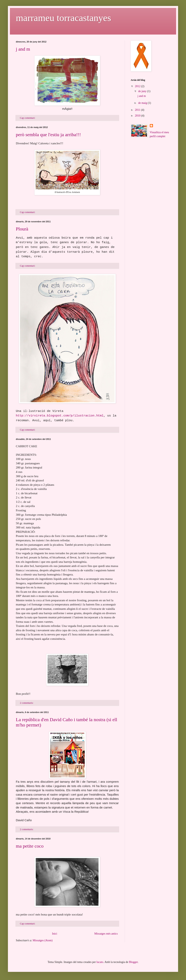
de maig (143, 103)
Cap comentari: (28, 118)
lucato (100, 962)
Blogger (133, 962)
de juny (143, 91)
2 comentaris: (27, 703)
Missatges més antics (106, 934)
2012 (138, 86)
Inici (55, 934)
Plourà (22, 229)
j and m (23, 49)
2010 (138, 116)
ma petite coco (30, 846)
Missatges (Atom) (43, 940)
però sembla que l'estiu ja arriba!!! (48, 135)
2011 (138, 110)
